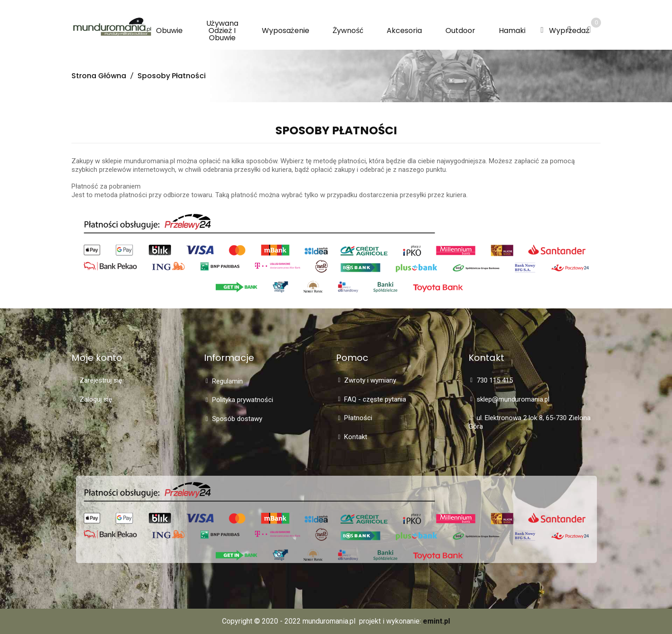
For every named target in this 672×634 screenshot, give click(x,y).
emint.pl (436, 621)
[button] (542, 30)
